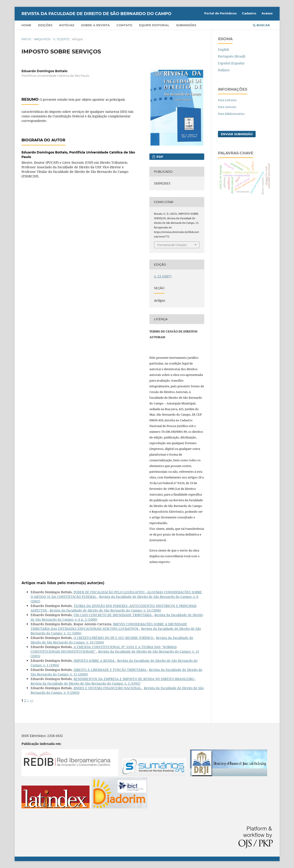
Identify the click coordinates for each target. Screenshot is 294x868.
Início (26, 39)
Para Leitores (227, 100)
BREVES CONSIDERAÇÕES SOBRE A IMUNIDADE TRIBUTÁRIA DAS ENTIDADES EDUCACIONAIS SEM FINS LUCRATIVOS (109, 626)
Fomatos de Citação (172, 245)
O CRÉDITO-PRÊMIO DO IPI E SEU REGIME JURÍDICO (114, 638)
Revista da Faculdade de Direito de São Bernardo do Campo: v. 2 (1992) (85, 683)
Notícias (67, 25)
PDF (159, 157)
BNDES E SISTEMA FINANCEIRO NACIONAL (108, 688)
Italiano (224, 70)
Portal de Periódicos (220, 13)
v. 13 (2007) (61, 39)
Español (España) (231, 63)
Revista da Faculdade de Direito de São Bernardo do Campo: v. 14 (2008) (105, 610)
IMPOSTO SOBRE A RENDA (94, 661)
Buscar (261, 25)
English (224, 49)
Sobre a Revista (95, 25)
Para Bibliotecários (231, 114)
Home (26, 25)
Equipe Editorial (154, 25)
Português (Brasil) (232, 56)
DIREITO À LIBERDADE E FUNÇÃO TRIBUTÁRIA (110, 670)
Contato (124, 25)
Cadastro (249, 13)
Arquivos (42, 39)
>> (32, 700)
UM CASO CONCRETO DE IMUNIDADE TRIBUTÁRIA (113, 615)
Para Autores (227, 107)
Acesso (267, 13)
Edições (45, 25)
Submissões (186, 25)
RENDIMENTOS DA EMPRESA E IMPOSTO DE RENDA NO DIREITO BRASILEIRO (134, 679)
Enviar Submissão (237, 134)
